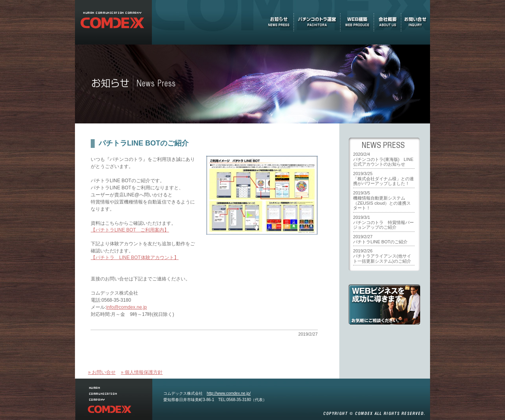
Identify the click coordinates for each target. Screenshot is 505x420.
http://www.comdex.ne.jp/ (229, 393)
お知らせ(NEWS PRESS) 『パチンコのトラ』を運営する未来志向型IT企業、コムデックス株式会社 (113, 22)
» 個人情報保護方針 (142, 372)
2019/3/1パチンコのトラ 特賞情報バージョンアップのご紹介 (383, 222)
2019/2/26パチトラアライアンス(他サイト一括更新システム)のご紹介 (382, 256)
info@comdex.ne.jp (126, 307)
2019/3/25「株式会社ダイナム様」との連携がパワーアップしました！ (383, 178)
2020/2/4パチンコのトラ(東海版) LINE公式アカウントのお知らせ (383, 159)
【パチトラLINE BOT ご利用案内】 (130, 230)
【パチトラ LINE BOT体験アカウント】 (135, 258)
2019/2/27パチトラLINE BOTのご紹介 (380, 239)
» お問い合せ (102, 372)
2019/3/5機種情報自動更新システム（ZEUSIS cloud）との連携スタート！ (382, 200)
